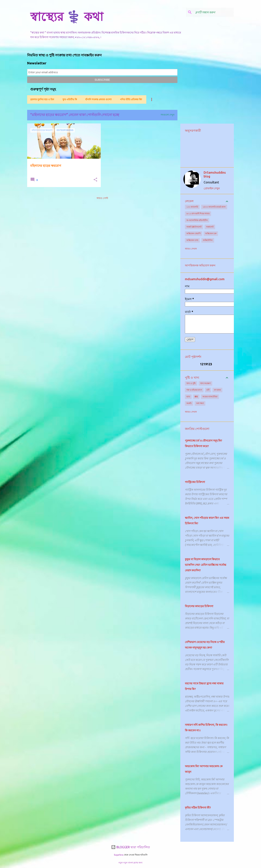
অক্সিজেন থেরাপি (194, 233)
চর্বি (208, 390)
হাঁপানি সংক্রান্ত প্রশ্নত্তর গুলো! (98, 99)
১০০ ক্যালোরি (192, 207)
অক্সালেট (210, 227)
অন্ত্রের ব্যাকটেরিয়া (210, 397)
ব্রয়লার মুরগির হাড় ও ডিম (42, 99)
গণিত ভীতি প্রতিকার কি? (131, 99)
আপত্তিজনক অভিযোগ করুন (200, 265)
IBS (196, 397)
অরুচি (189, 403)
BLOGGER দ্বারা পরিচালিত (130, 847)
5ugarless (119, 855)
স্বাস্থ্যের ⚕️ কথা (67, 16)
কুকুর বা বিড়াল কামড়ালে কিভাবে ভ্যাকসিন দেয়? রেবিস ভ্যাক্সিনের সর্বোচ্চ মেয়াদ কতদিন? (206, 565)
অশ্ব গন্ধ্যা (200, 403)
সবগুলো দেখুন (167, 115)
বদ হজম (217, 390)
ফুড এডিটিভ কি (70, 99)
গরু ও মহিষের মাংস (194, 390)
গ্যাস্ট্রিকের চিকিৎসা (195, 482)
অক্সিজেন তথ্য (192, 240)
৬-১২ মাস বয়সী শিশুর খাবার (198, 214)
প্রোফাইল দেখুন (212, 188)
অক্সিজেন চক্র (211, 233)
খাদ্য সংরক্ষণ (205, 383)
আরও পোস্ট (102, 198)
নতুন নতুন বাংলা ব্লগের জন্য (130, 863)
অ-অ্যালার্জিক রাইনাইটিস (197, 220)
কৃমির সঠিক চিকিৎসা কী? (198, 808)
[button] (95, 180)
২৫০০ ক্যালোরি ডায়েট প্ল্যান (214, 207)
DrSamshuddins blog (215, 174)
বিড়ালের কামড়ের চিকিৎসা (199, 606)
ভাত (188, 397)
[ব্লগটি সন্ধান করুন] (214, 12)
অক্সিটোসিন (208, 240)
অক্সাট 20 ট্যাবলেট (194, 227)
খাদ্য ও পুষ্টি (191, 383)
